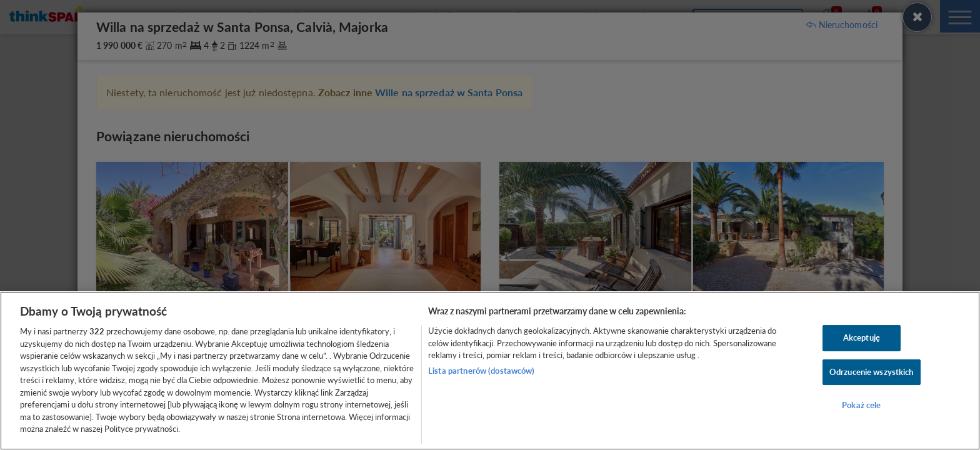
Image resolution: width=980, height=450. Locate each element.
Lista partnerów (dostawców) (482, 371)
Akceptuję (862, 337)
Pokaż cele (861, 406)
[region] (490, 371)
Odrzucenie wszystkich (872, 372)
